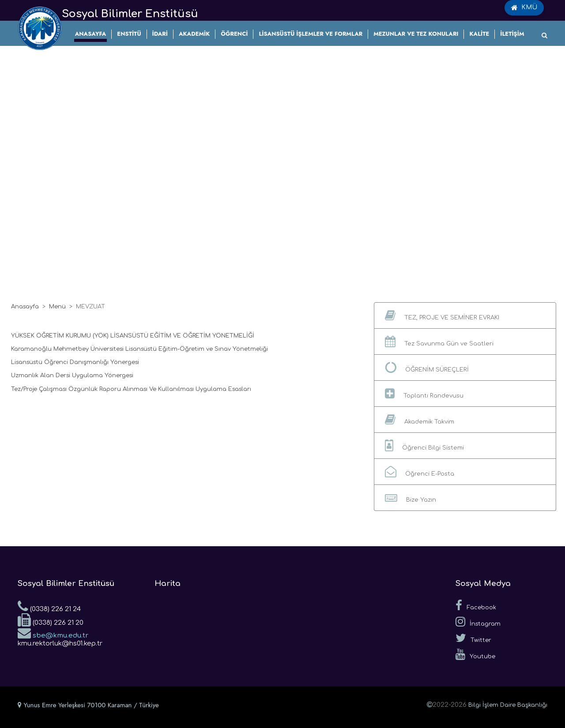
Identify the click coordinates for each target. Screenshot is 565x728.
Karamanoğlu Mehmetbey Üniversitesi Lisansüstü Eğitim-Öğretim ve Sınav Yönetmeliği (139, 349)
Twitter (473, 638)
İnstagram (478, 622)
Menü (57, 307)
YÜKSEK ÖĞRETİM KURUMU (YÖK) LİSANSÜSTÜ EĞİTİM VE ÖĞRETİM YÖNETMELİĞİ (133, 336)
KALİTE (479, 34)
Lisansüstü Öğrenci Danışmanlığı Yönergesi (75, 362)
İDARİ (160, 34)
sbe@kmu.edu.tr (53, 633)
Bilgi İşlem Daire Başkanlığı (508, 705)
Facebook (476, 605)
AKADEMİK (194, 34)
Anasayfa (25, 307)
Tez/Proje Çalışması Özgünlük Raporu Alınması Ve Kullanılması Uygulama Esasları (131, 389)
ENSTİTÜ (129, 34)
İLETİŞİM (512, 34)
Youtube (475, 654)
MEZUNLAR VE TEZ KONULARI (416, 34)
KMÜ (524, 8)
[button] (465, 315)
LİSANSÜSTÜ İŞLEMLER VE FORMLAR (311, 34)
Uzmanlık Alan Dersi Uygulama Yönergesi (72, 375)
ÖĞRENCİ (234, 34)
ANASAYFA (91, 34)
